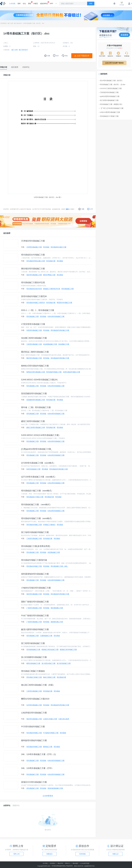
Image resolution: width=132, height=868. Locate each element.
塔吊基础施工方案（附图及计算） (111, 104)
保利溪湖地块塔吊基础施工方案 (35, 574)
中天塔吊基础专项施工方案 (33, 727)
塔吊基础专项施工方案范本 (36, 303)
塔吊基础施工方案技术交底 (33, 283)
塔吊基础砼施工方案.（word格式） (36, 505)
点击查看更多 (48, 796)
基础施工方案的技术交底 (52, 289)
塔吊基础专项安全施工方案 (36, 261)
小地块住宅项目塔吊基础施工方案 (36, 588)
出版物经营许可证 (89, 866)
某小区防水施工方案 (49, 663)
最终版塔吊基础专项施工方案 (34, 740)
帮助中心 (68, 863)
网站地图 (75, 863)
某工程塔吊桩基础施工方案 (33, 643)
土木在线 (12, 4)
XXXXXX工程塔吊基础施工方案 (110, 88)
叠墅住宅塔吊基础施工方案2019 (35, 699)
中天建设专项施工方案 (51, 733)
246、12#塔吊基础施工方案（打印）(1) (38, 754)
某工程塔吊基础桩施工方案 (109, 100)
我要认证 (115, 854)
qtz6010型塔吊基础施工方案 (109, 96)
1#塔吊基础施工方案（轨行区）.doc (34, 23)
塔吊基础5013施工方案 (58, 247)
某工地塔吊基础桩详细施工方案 (35, 532)
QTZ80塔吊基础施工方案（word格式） (38, 463)
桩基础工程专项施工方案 (68, 649)
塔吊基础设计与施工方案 (35, 497)
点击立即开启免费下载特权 (114, 63)
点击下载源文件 (83, 56)
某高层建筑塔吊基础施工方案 (34, 394)
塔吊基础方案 (51, 261)
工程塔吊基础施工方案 (34, 344)
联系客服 (82, 854)
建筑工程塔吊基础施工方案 (33, 421)
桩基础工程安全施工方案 (50, 649)
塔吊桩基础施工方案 (33, 649)
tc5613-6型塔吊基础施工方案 (109, 112)
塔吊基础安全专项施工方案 (33, 255)
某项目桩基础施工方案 (55, 788)
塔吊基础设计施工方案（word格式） (37, 491)
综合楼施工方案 (64, 344)
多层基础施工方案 (54, 552)
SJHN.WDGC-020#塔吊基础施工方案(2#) (39, 380)
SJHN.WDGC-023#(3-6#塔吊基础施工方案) (40, 435)
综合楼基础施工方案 (50, 344)
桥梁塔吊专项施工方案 (64, 303)
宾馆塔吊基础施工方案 (34, 330)
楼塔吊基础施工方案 (33, 663)
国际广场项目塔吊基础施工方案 (35, 602)
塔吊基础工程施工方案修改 (33, 671)
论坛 (24, 4)
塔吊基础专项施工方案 (54, 372)
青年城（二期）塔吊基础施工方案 (36, 407)
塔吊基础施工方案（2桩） (60, 566)
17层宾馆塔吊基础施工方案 (33, 324)
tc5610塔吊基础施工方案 (56, 316)
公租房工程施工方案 (50, 719)
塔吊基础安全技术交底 (34, 289)
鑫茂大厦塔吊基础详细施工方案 (35, 629)
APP (51, 4)
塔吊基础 (46, 247)
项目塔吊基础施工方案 (34, 275)
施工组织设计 (18, 23)
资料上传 (16, 854)
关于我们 (45, 863)
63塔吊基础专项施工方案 (71, 372)
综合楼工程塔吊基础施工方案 (34, 338)
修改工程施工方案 (49, 677)
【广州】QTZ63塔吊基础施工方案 (111, 108)
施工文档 (10, 23)
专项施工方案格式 (49, 525)
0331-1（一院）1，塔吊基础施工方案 (38, 310)
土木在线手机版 (85, 863)
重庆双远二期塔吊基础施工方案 (35, 352)
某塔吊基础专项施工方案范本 (34, 296)
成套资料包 (44, 3)
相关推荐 (7, 233)
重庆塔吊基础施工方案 (34, 358)
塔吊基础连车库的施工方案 (60, 330)
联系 (67, 209)
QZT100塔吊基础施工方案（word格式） (39, 477)
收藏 (81, 209)
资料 (19, 4)
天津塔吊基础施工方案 (34, 247)
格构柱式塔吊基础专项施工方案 (35, 366)
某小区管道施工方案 (64, 663)
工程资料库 (3, 23)
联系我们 (53, 863)
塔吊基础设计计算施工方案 (109, 116)
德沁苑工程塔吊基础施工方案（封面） (38, 685)
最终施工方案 (48, 747)
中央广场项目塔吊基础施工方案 (35, 616)
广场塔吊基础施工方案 (34, 608)
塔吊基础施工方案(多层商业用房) (36, 546)
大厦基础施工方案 (46, 636)
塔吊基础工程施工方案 (34, 677)
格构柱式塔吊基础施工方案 (36, 372)
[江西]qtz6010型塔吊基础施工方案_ (37, 449)
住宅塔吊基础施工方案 (34, 705)
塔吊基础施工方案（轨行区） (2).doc (112, 84)
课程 (30, 3)
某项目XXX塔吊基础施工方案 (34, 782)
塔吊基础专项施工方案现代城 (34, 560)
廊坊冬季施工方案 (49, 275)
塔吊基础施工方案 (68, 289)
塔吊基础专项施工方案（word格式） (37, 518)
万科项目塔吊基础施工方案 (109, 92)
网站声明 (60, 863)
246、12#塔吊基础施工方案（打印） (37, 768)
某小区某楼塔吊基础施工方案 (34, 657)
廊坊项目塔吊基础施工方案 (33, 269)
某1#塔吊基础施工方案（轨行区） (111, 81)
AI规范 (36, 4)
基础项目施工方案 (57, 622)
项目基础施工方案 (57, 608)
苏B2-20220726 (79, 866)
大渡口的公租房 (64, 719)
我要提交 (49, 854)
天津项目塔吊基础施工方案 (33, 241)
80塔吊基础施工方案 (33, 469)
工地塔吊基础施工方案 (34, 538)
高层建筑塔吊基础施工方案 (36, 400)
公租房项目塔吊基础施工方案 (34, 713)
